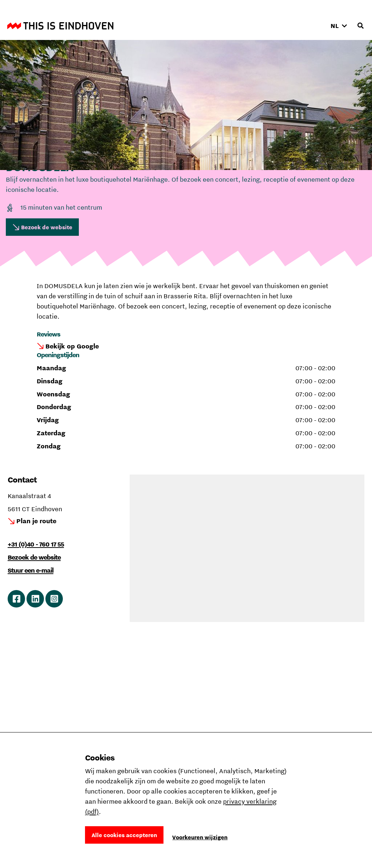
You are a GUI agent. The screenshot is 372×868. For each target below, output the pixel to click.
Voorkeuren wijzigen (200, 837)
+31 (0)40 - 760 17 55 (36, 544)
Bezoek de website (47, 227)
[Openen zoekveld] (360, 26)
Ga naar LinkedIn (35, 599)
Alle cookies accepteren (124, 835)
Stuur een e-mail (31, 570)
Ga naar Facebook (17, 599)
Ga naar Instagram (54, 599)
